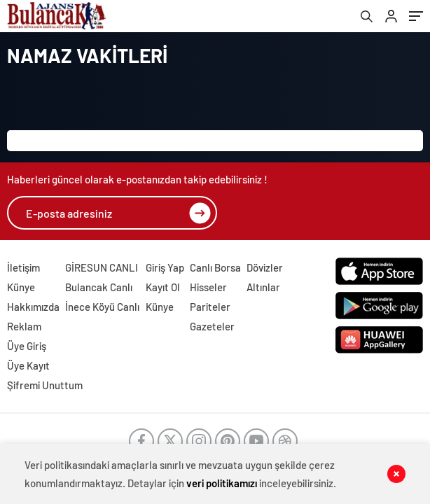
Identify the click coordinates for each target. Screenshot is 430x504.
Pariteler (210, 307)
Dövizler (265, 267)
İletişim (23, 267)
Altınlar (263, 287)
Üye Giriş (27, 346)
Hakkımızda (33, 307)
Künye (21, 287)
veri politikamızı (222, 483)
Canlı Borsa (215, 267)
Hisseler (208, 287)
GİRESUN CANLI (102, 267)
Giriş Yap (165, 267)
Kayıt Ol (163, 287)
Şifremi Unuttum (45, 385)
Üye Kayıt (28, 365)
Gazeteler (212, 326)
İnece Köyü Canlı (102, 307)
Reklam (24, 326)
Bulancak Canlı (99, 287)
